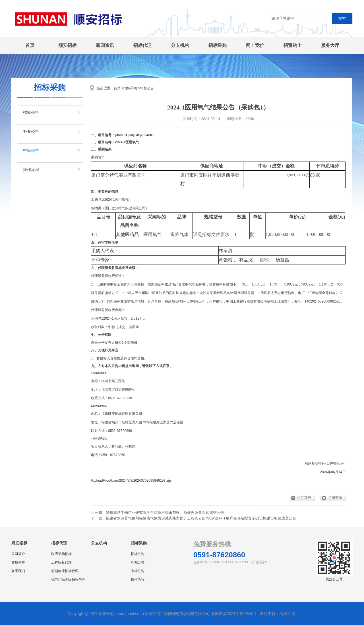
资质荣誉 (18, 562)
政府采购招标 (61, 554)
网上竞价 (255, 45)
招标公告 (31, 112)
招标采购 (218, 45)
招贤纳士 (293, 45)
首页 (30, 45)
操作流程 (31, 170)
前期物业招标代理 (65, 571)
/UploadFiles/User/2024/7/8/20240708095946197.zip (131, 481)
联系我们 (18, 571)
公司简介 (18, 554)
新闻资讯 (105, 45)
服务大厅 (330, 45)
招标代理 (142, 45)
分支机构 (180, 45)
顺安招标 (67, 45)
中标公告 (31, 151)
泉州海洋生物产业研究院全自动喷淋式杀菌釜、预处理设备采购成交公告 (165, 513)
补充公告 (31, 132)
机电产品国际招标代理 (68, 580)
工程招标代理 (61, 562)
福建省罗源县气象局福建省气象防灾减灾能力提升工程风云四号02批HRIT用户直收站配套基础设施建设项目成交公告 (201, 518)
